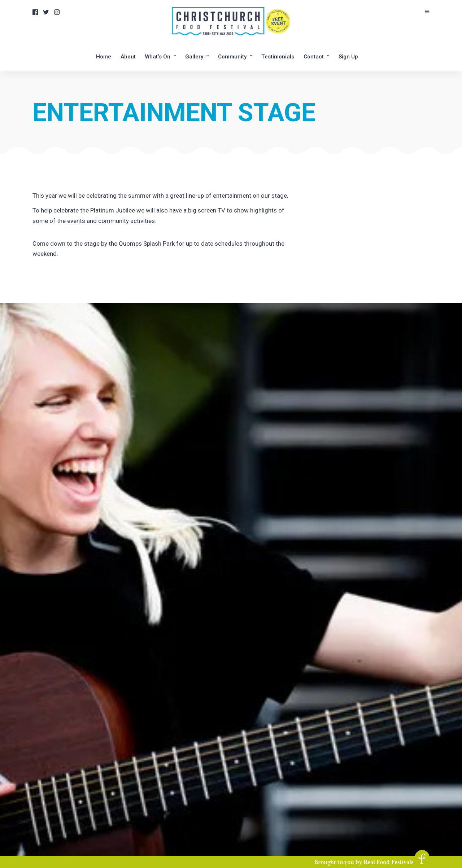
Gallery (194, 57)
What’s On (158, 57)
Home (104, 57)
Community (232, 57)
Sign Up (348, 57)
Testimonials (278, 57)
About (128, 57)
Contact (314, 57)
